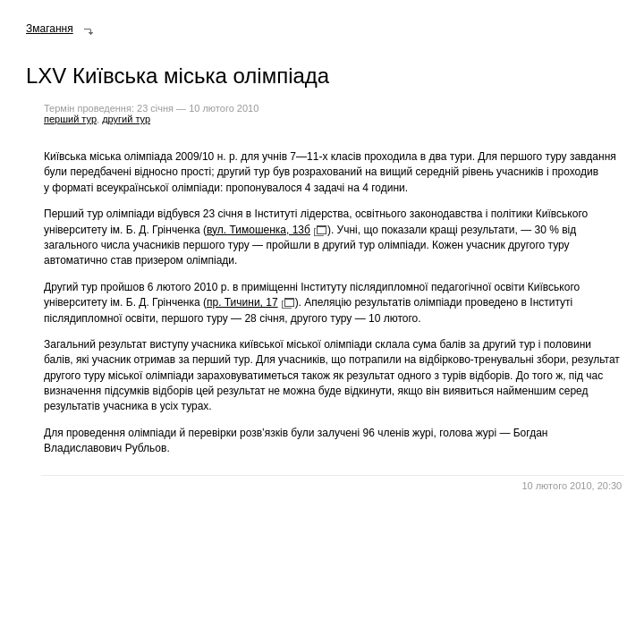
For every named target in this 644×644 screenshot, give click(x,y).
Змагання (50, 29)
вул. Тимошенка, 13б (258, 230)
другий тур (126, 119)
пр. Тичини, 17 (242, 302)
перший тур (70, 119)
